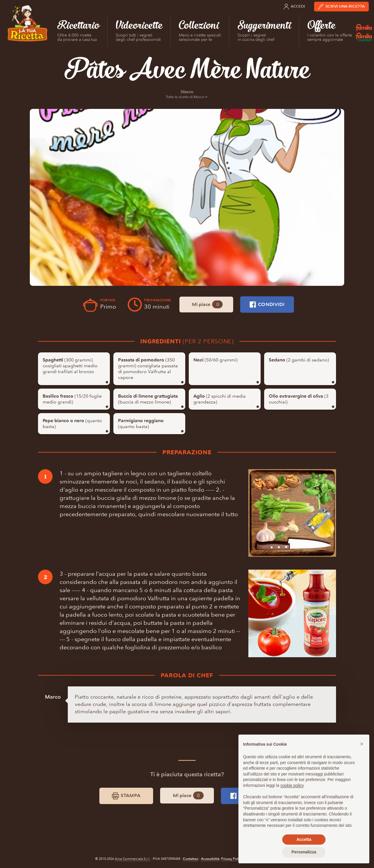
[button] (362, 744)
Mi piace (207, 304)
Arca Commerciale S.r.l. (133, 859)
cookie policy (292, 785)
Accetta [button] (304, 839)
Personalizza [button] (304, 852)
